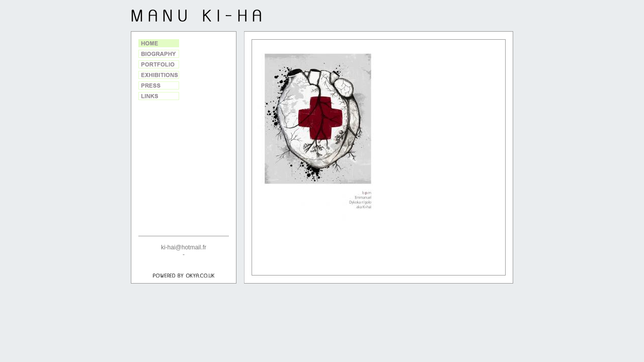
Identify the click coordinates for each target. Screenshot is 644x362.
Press (159, 85)
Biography (159, 54)
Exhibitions (159, 75)
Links (159, 96)
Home (159, 43)
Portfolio (159, 64)
